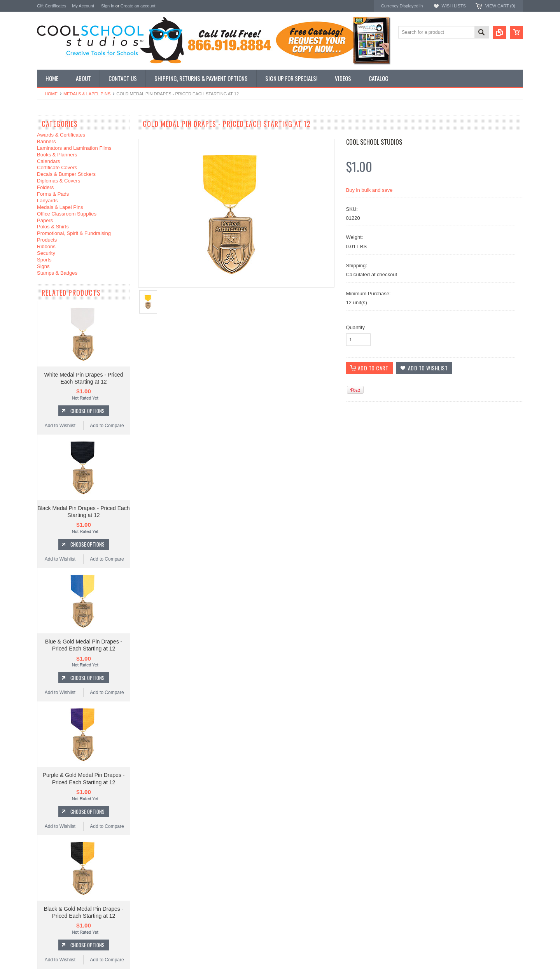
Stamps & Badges (57, 273)
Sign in (108, 6)
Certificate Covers (57, 167)
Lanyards (47, 201)
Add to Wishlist (60, 426)
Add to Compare (107, 426)
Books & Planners (57, 155)
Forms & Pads (53, 194)
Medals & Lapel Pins (87, 94)
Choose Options (87, 411)
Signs (43, 266)
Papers (45, 220)
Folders (45, 187)
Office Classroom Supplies (67, 214)
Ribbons (46, 246)
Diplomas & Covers (59, 181)
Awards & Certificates (61, 135)
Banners (46, 141)
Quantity (355, 327)
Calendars (48, 161)
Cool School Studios (374, 142)
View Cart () (500, 6)
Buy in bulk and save (369, 190)
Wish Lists (453, 6)
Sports (44, 260)
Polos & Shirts (53, 227)
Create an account (138, 6)
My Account (83, 6)
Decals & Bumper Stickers (66, 174)
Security (46, 253)
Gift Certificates (52, 6)
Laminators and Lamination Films (74, 148)
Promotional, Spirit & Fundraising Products (74, 237)
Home (51, 94)
